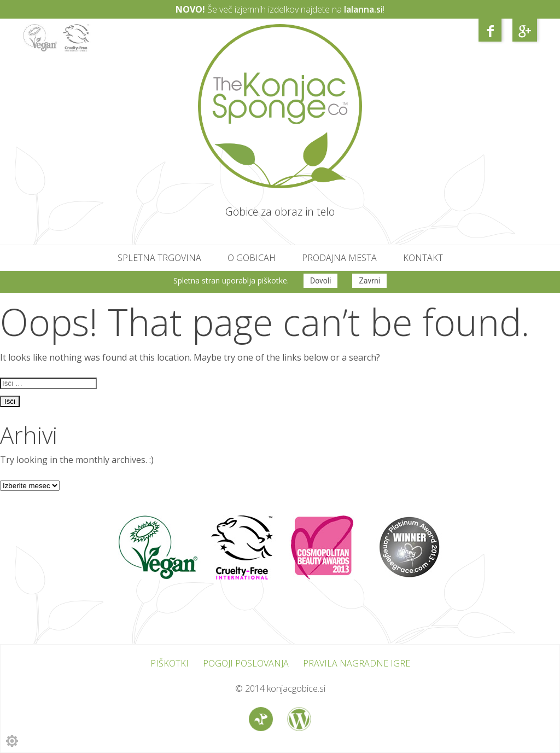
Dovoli (321, 281)
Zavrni (369, 281)
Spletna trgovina (159, 258)
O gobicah (252, 258)
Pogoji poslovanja (246, 663)
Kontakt (423, 258)
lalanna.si (363, 9)
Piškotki (170, 663)
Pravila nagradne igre (357, 663)
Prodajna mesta (339, 258)
